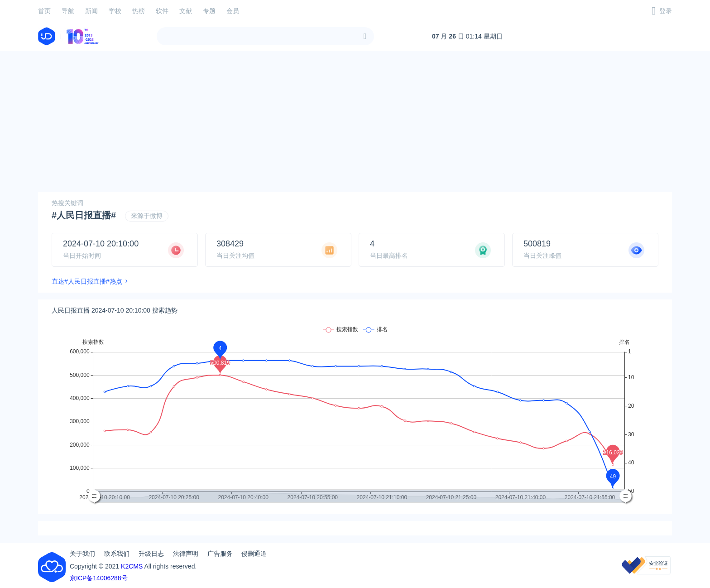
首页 (44, 11)
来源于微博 (147, 216)
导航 (68, 11)
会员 (233, 11)
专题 (209, 11)
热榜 (139, 11)
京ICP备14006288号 (99, 578)
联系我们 (117, 554)
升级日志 (151, 554)
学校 (115, 11)
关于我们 (82, 554)
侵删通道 (254, 554)
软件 (162, 11)
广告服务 (220, 554)
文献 (186, 11)
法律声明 (186, 554)
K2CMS (132, 566)
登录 (666, 11)
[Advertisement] (355, 121)
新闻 (91, 11)
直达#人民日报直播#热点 (87, 281)
